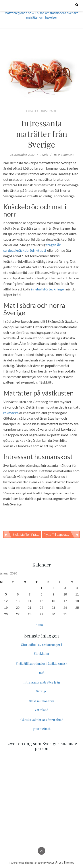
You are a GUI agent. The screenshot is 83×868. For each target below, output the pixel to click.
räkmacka (11, 413)
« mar (40, 624)
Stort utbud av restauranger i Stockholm (41, 649)
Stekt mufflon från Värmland (27, 535)
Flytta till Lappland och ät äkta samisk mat (62, 535)
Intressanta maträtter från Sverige (42, 134)
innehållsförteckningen (48, 289)
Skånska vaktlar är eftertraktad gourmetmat (41, 724)
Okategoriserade (41, 111)
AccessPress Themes (60, 862)
